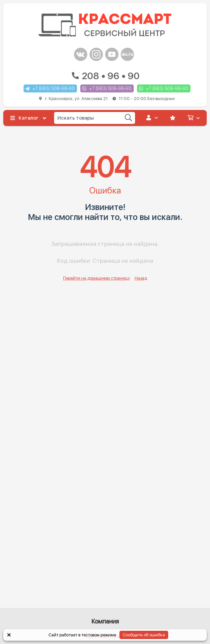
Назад (141, 278)
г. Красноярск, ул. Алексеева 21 (107, 99)
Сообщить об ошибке (144, 635)
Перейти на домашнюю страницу (97, 278)
